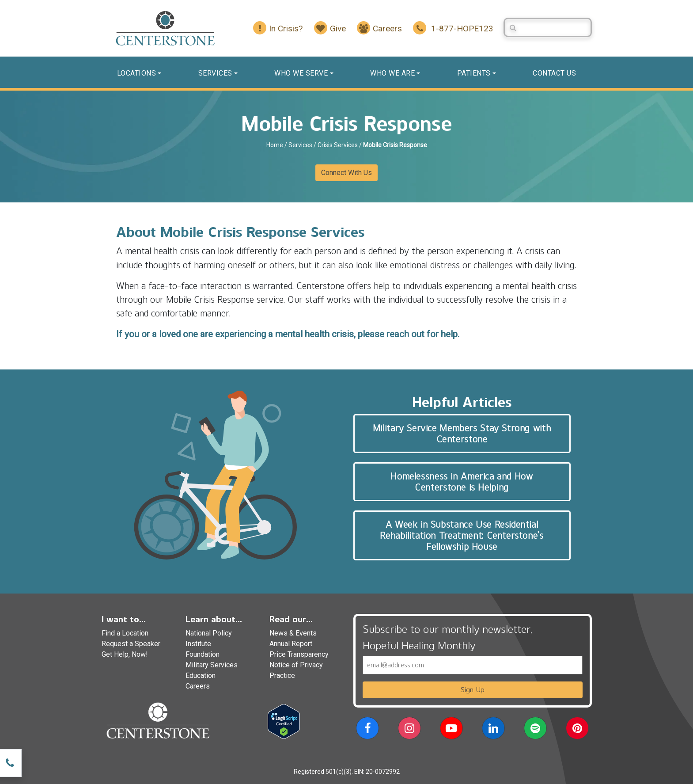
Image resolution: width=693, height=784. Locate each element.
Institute (198, 644)
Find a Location (125, 633)
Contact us (554, 73)
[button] (367, 730)
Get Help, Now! (125, 654)
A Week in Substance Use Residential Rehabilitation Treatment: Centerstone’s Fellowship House (462, 535)
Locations (137, 73)
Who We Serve (301, 73)
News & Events (293, 633)
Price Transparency (299, 654)
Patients (474, 73)
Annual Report (291, 644)
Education (201, 676)
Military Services (212, 665)
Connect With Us (346, 173)
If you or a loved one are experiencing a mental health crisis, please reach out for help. (288, 334)
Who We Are (392, 73)
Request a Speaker (131, 644)
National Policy (209, 633)
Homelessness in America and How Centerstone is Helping (462, 482)
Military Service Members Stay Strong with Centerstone (462, 434)
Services (215, 73)
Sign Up (473, 690)
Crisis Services (338, 145)
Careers (198, 686)
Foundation (203, 654)
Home (275, 145)
